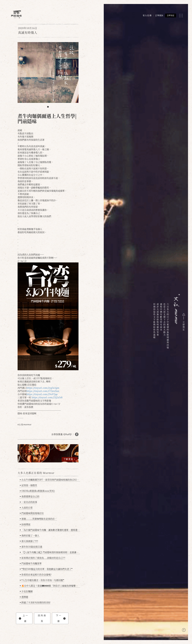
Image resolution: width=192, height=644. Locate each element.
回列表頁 (42, 618)
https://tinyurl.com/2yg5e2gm (43, 388)
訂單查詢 (159, 15)
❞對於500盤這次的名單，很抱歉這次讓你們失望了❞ (46, 569)
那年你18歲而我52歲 (31, 547)
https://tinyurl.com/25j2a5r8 (47, 397)
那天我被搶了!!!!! (29, 541)
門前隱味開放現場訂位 (32, 513)
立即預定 (171, 15)
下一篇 (61, 618)
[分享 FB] (77, 434)
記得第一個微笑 (29, 485)
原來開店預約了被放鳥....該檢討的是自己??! (43, 558)
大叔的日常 (26, 508)
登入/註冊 (147, 15)
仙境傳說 (25, 524)
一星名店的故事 (29, 502)
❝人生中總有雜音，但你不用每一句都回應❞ (42, 580)
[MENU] (181, 16)
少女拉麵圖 (26, 591)
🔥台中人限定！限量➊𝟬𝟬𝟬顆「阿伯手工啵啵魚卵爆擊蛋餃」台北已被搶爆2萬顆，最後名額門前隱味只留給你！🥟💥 (50, 586)
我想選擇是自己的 (30, 496)
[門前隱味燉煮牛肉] (16, 14)
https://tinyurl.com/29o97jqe (42, 394)
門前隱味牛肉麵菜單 (31, 563)
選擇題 (24, 597)
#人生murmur (25, 425)
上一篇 (24, 618)
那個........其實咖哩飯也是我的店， (38, 519)
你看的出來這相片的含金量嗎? (36, 574)
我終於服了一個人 (30, 535)
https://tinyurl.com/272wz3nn (43, 391)
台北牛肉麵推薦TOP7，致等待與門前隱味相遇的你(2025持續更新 (50, 480)
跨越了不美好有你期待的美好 (35, 602)
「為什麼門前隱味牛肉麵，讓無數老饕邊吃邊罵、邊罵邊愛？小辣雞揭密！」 (50, 530)
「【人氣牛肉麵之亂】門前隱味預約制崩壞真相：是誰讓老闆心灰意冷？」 (50, 552)
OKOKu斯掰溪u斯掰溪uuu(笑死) (37, 491)
